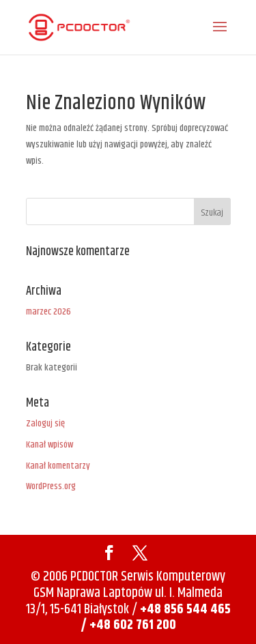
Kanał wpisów (49, 445)
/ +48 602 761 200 (128, 625)
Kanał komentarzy (58, 466)
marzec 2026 (48, 312)
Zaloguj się (45, 424)
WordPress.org (51, 486)
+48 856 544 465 (184, 610)
